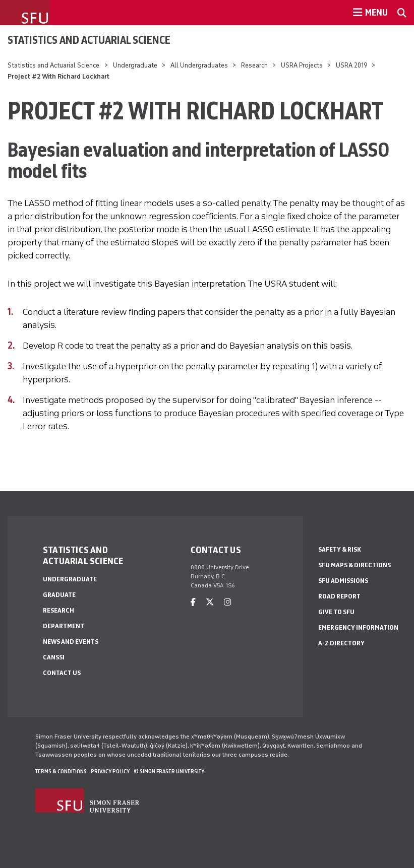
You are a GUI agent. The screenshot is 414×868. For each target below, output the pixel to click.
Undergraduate (135, 65)
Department (64, 626)
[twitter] (210, 602)
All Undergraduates (199, 65)
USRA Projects (302, 65)
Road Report (339, 596)
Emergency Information (358, 627)
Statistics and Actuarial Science (89, 40)
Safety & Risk (340, 549)
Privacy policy (110, 771)
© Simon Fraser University (169, 771)
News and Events (71, 642)
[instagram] (227, 602)
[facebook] (193, 602)
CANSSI (54, 657)
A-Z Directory (341, 643)
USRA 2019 (351, 65)
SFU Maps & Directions (354, 565)
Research (255, 65)
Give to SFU (336, 612)
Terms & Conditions (61, 771)
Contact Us (62, 673)
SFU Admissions (343, 581)
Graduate (59, 595)
